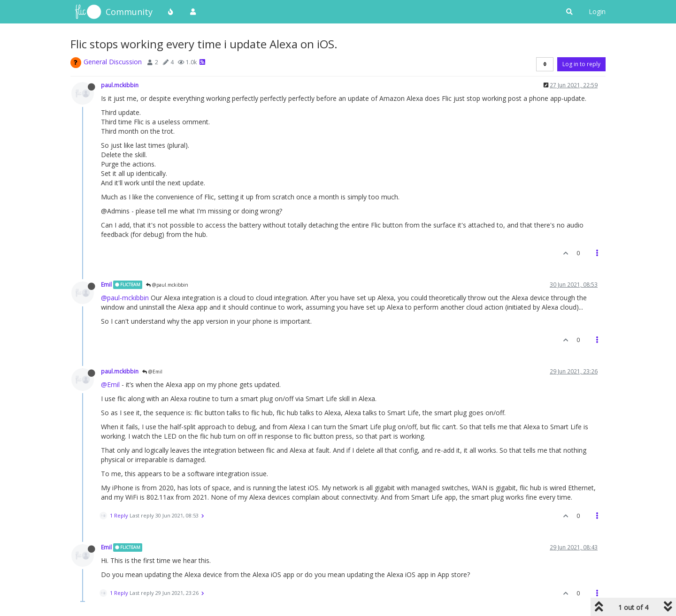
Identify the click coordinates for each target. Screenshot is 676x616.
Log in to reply (581, 64)
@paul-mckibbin (125, 298)
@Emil (152, 372)
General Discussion (113, 62)
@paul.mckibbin (167, 285)
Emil (106, 284)
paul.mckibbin (120, 85)
